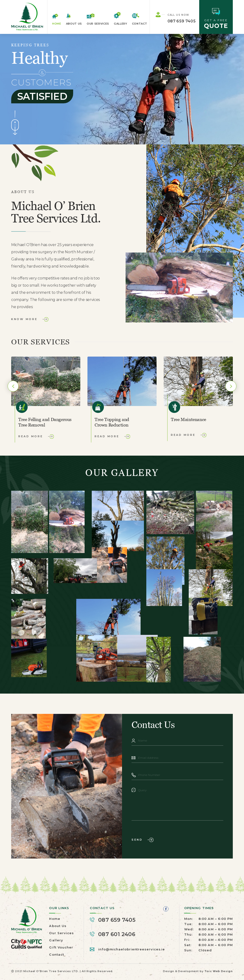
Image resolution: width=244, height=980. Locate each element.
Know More (24, 319)
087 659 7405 (182, 21)
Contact (140, 24)
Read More (31, 436)
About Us (74, 24)
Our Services (98, 24)
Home (57, 24)
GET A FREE (216, 19)
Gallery (121, 24)
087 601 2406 (117, 934)
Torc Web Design (219, 971)
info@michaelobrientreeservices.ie (132, 949)
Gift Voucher (61, 947)
